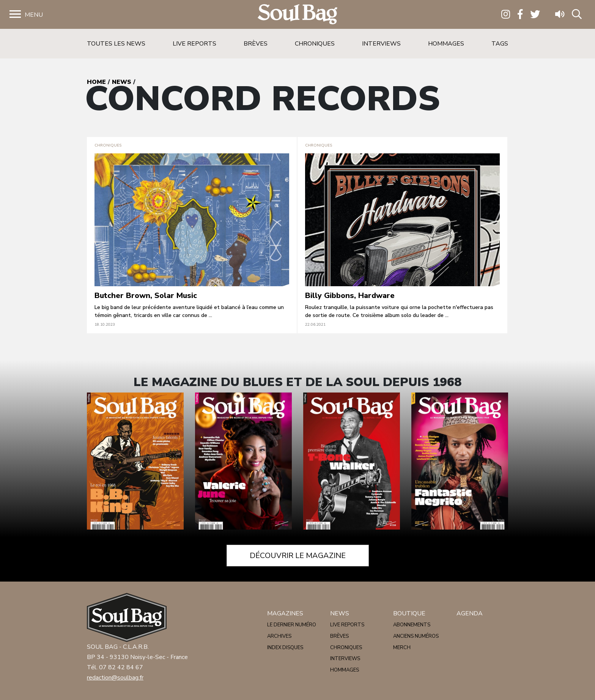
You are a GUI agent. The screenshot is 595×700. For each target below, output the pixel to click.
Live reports (194, 44)
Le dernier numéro (292, 625)
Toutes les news (116, 44)
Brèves (256, 44)
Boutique (409, 613)
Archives (279, 636)
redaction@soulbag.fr (115, 678)
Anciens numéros (416, 636)
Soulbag (297, 15)
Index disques (285, 648)
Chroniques (315, 44)
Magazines (285, 613)
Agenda (470, 613)
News (122, 82)
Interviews (381, 44)
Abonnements (412, 625)
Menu (34, 15)
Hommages (446, 44)
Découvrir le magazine (298, 556)
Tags (500, 44)
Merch (402, 648)
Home (96, 82)
